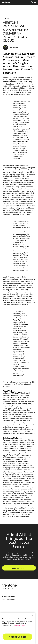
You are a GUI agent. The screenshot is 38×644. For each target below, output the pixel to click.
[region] (17, 628)
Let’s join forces (19, 568)
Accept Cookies (18, 637)
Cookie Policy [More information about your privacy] (20, 625)
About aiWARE (7, 599)
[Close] (32, 616)
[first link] (35, 2)
